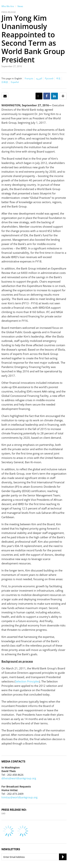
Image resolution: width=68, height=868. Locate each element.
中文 (58, 78)
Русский (49, 78)
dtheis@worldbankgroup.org (19, 778)
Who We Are (8, 6)
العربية (39, 78)
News (20, 6)
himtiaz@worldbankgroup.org (19, 797)
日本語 (5, 82)
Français (29, 78)
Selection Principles (27, 681)
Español (15, 82)
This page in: (8, 78)
